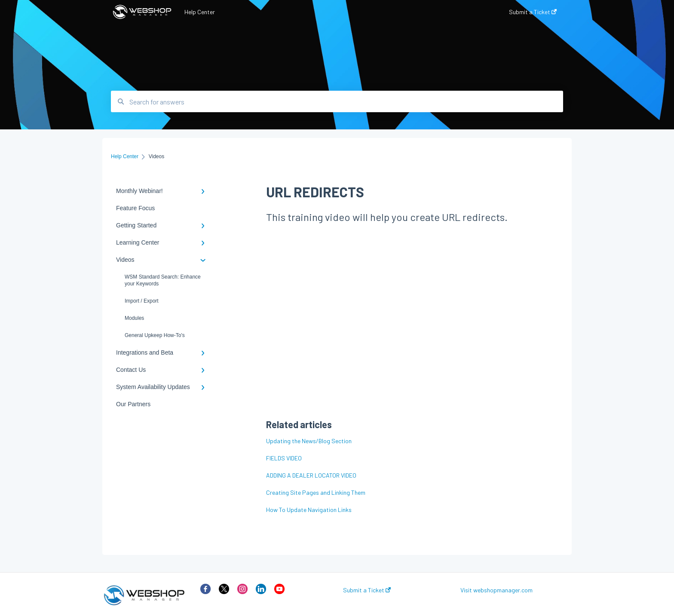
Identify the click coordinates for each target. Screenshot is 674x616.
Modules (134, 318)
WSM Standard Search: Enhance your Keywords (163, 280)
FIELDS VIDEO (284, 458)
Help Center (200, 12)
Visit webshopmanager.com (496, 590)
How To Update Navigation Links (309, 510)
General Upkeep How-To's (155, 335)
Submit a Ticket (367, 590)
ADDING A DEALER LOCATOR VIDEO (311, 475)
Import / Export (142, 301)
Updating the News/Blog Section (309, 441)
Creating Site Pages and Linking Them (316, 492)
